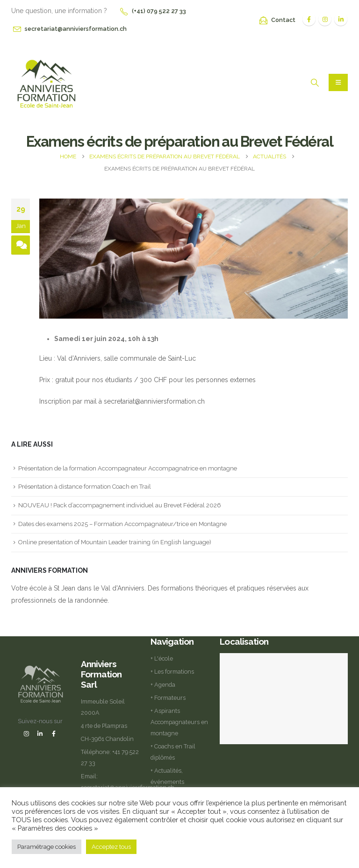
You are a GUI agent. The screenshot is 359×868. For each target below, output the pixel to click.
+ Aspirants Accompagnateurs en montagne (179, 722)
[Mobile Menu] (338, 82)
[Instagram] (325, 19)
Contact (283, 20)
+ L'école (162, 658)
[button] (315, 83)
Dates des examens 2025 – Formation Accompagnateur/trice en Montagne (122, 524)
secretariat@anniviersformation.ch (76, 29)
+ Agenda (163, 685)
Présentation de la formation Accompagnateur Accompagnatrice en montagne (128, 468)
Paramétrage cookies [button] (47, 847)
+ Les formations (172, 672)
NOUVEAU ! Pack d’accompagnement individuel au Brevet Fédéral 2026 (120, 505)
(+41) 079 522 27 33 (159, 11)
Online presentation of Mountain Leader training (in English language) (115, 542)
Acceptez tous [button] (111, 847)
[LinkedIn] (341, 19)
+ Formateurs (168, 698)
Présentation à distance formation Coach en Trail (85, 487)
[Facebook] (309, 19)
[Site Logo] (46, 83)
